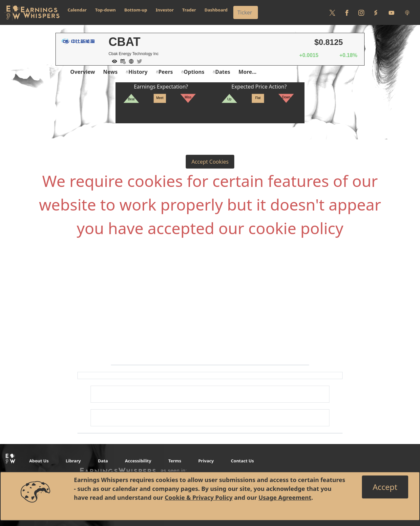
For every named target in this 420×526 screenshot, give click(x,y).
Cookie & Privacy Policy (199, 497)
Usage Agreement (285, 497)
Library (73, 461)
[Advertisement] (210, 312)
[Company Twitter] (138, 61)
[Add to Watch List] (113, 61)
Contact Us (242, 461)
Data (103, 461)
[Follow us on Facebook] (347, 12)
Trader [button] (189, 10)
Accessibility (138, 461)
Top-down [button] (105, 10)
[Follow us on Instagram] (361, 12)
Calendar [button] (77, 10)
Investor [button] (165, 10)
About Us (39, 461)
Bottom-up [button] (136, 10)
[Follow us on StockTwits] (376, 12)
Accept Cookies (210, 162)
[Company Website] (130, 61)
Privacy (206, 461)
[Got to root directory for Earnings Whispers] (32, 12)
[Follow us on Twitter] (332, 12)
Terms (175, 461)
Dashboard (216, 10)
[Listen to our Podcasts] (407, 12)
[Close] (385, 487)
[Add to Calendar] (121, 61)
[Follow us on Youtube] (391, 12)
